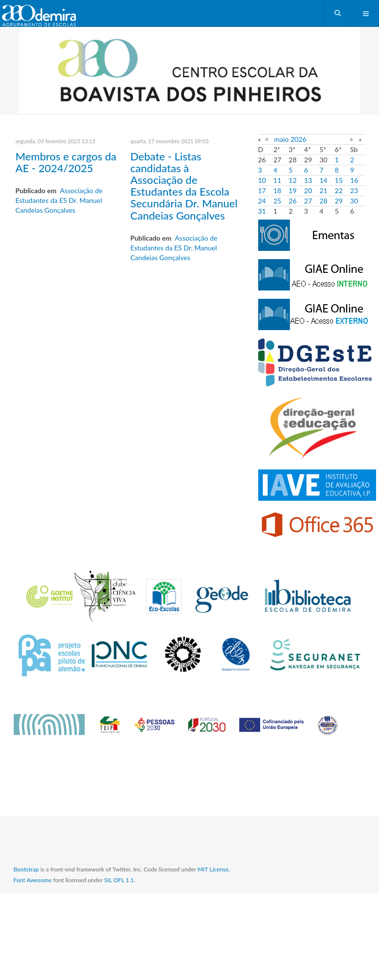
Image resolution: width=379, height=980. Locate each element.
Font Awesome (33, 880)
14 (323, 180)
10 (262, 180)
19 (292, 190)
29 (339, 201)
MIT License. (214, 869)
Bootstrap (26, 869)
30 (354, 201)
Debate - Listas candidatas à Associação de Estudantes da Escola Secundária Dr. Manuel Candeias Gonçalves (184, 186)
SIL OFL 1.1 (119, 880)
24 (262, 201)
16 (354, 180)
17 (262, 190)
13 (308, 180)
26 (292, 201)
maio (282, 139)
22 (339, 190)
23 (354, 190)
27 (308, 201)
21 (323, 190)
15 (339, 180)
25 (277, 201)
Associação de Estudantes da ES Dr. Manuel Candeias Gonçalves (59, 200)
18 (277, 190)
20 (308, 190)
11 (277, 180)
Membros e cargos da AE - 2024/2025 (66, 162)
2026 (298, 139)
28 (323, 201)
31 (262, 211)
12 (292, 180)
